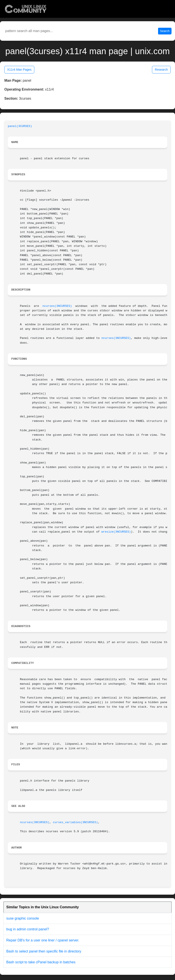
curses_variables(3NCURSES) (75, 822)
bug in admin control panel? (28, 929)
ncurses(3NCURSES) (57, 306)
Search (165, 31)
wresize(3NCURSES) (116, 532)
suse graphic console (23, 918)
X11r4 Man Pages (19, 70)
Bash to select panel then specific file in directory (44, 951)
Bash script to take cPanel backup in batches (41, 962)
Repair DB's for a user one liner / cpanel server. (43, 940)
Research (161, 70)
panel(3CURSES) (20, 126)
